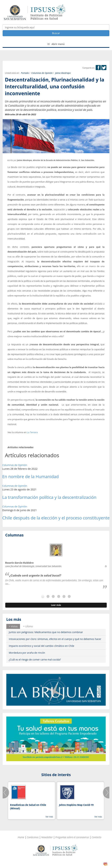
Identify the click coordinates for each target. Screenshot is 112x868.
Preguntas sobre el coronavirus (72, 837)
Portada (25, 73)
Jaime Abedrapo (63, 73)
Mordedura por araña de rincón (27, 653)
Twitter (104, 68)
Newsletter (47, 837)
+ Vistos (13, 626)
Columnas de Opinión (42, 73)
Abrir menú (56, 44)
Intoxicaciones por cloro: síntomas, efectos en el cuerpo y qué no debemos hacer (55, 639)
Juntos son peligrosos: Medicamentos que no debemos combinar (46, 632)
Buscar (56, 33)
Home (21, 837)
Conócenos (33, 837)
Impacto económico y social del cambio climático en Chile (42, 646)
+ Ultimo (28, 626)
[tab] (13, 626)
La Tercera (32, 432)
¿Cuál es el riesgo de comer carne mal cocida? (35, 660)
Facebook (98, 68)
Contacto (97, 837)
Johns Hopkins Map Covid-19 (76, 805)
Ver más (49, 817)
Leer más (56, 605)
